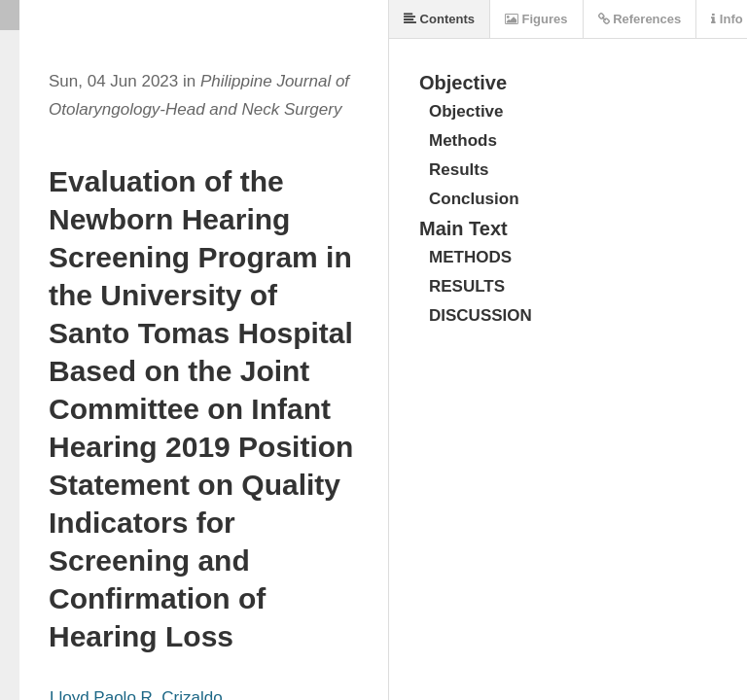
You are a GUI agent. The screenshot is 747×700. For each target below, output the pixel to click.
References (640, 19)
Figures (536, 19)
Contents (439, 19)
